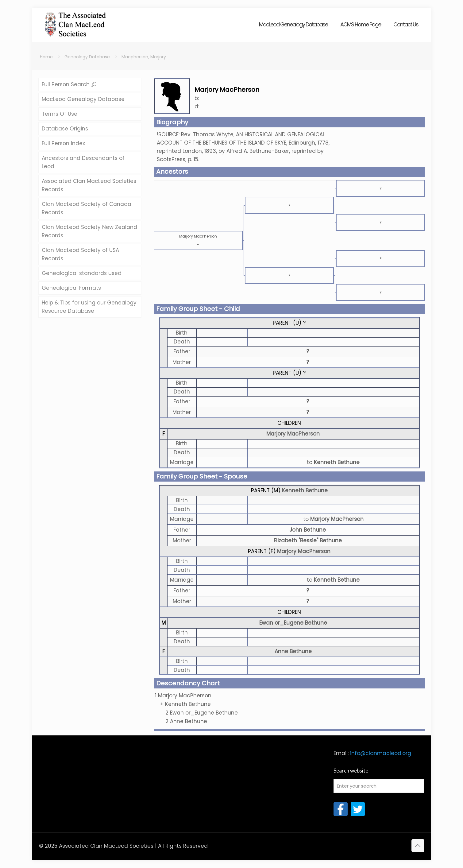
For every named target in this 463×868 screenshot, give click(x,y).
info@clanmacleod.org (381, 753)
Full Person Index (63, 143)
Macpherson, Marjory (144, 57)
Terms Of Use (60, 114)
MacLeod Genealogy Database (83, 99)
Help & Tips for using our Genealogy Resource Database (89, 307)
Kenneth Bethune (305, 490)
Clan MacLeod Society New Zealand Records (89, 231)
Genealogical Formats (71, 288)
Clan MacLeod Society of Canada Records (87, 208)
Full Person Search (69, 84)
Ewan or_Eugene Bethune (293, 623)
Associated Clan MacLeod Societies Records (89, 185)
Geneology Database (87, 57)
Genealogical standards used (82, 273)
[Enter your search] (379, 786)
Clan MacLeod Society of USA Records (80, 254)
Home (46, 57)
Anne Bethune (293, 651)
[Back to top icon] (418, 846)
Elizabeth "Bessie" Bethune (308, 541)
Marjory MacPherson (293, 434)
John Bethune (308, 530)
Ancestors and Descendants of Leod (83, 162)
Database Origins (65, 129)
